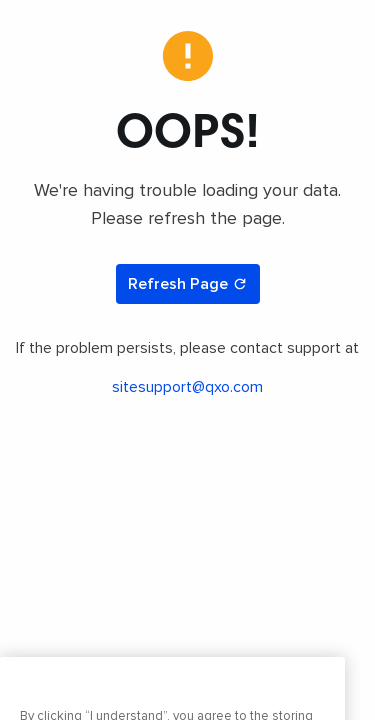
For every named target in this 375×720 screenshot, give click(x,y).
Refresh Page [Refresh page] (188, 284)
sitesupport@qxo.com (187, 387)
